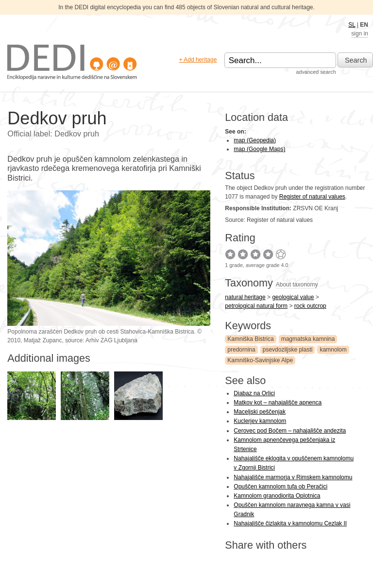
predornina (241, 350)
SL (352, 25)
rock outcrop (310, 306)
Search (356, 60)
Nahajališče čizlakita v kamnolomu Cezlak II (290, 523)
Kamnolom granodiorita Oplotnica (277, 496)
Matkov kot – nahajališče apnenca (278, 403)
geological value (293, 297)
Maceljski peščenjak (260, 412)
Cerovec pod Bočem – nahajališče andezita (290, 431)
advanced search (316, 72)
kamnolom (333, 350)
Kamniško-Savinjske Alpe (260, 360)
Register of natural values (312, 197)
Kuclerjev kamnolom (260, 421)
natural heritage (245, 297)
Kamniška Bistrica (250, 339)
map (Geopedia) (255, 140)
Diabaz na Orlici (254, 393)
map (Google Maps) (259, 149)
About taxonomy (297, 285)
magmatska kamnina (308, 339)
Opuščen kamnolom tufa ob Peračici (280, 487)
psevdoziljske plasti (288, 350)
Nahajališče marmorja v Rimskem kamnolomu (293, 477)
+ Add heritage (198, 60)
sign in (360, 34)
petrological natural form (256, 306)
